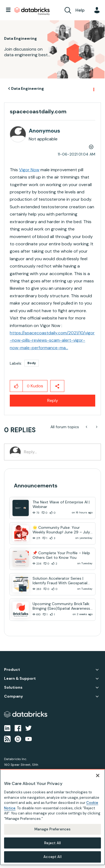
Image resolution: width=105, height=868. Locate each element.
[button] (16, 386)
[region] (52, 817)
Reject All (52, 843)
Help (80, 10)
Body (32, 363)
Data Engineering (28, 88)
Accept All (52, 857)
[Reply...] (60, 452)
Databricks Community (32, 11)
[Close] (98, 775)
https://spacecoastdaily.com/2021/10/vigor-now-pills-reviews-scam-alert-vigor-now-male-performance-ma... (52, 340)
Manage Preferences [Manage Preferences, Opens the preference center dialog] (52, 829)
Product (12, 670)
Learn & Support (20, 679)
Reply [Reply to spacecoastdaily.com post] (53, 400)
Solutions (13, 687)
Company (13, 696)
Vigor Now (29, 170)
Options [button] (93, 89)
